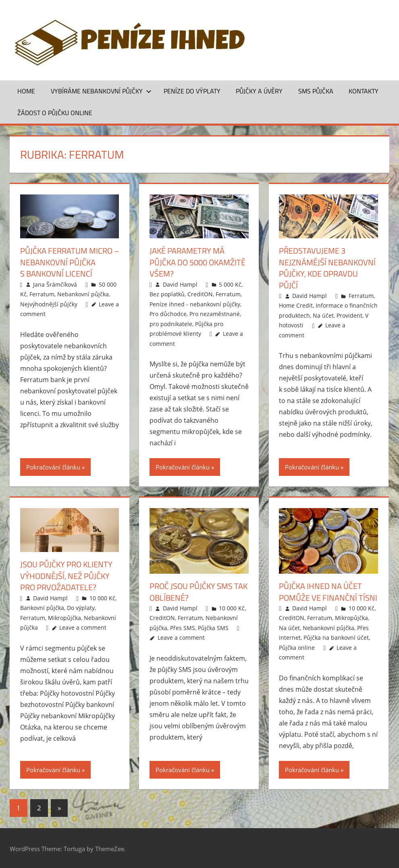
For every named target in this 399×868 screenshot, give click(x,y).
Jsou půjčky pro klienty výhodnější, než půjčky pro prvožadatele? (66, 575)
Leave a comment (83, 627)
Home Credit (296, 305)
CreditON (200, 294)
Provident (349, 315)
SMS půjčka (316, 91)
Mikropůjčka (64, 617)
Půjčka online (297, 647)
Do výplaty (81, 607)
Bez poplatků (167, 294)
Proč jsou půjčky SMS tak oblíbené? (198, 591)
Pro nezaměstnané (215, 313)
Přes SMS (183, 627)
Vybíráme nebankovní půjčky (101, 91)
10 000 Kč (102, 597)
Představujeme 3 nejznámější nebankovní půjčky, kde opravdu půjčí (327, 268)
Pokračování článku (53, 467)
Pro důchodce (168, 313)
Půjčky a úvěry (259, 91)
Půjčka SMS (213, 627)
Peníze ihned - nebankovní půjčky (195, 303)
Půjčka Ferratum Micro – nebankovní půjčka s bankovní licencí (70, 262)
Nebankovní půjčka (83, 294)
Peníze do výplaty (192, 91)
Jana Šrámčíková (55, 284)
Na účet (323, 315)
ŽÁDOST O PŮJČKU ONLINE (55, 113)
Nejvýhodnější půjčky (49, 303)
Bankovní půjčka (42, 607)
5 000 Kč (230, 284)
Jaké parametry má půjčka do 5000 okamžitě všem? (197, 262)
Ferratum (42, 294)
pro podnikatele (171, 323)
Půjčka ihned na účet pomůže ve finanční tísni (328, 591)
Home (26, 91)
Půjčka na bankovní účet (336, 637)
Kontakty (364, 91)
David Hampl (180, 284)
